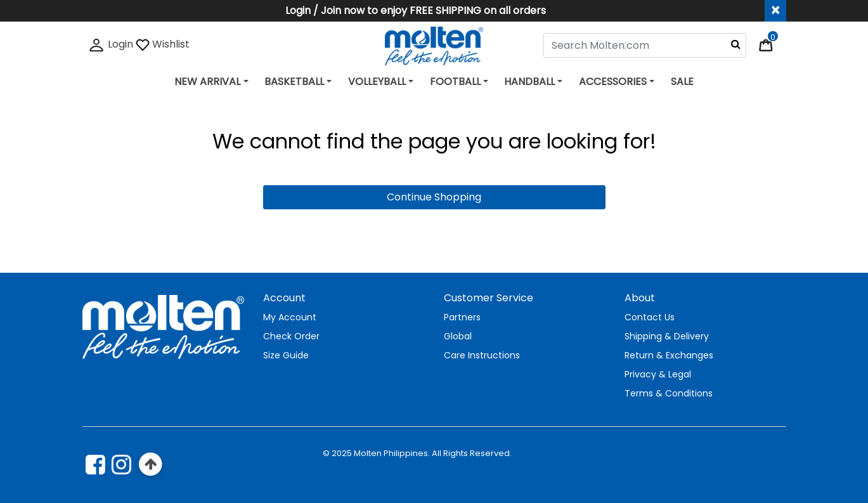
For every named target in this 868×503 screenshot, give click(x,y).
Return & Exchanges (669, 355)
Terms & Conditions (669, 393)
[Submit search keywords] (736, 44)
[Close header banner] (775, 11)
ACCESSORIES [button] (613, 82)
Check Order (291, 336)
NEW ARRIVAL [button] (207, 82)
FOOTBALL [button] (455, 82)
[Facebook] (95, 464)
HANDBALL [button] (529, 82)
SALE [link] (682, 82)
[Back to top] (151, 465)
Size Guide (286, 355)
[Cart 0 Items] (772, 44)
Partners (462, 317)
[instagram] (121, 464)
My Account (290, 317)
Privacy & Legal (658, 374)
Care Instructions (482, 355)
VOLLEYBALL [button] (377, 82)
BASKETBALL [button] (294, 82)
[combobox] (645, 45)
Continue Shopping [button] (434, 197)
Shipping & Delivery (667, 336)
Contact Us (650, 317)
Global (458, 336)
